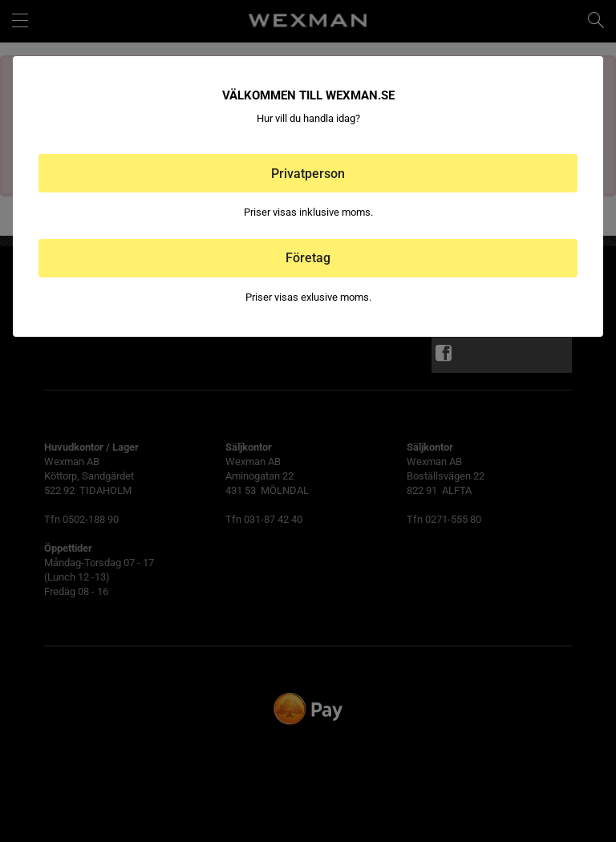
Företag (308, 258)
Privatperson (308, 174)
